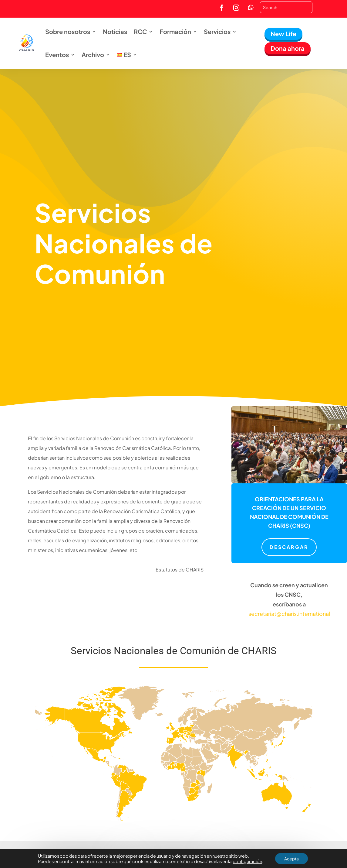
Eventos (57, 55)
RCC (140, 31)
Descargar (289, 547)
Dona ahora (288, 48)
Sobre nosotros (68, 31)
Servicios (217, 31)
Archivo (93, 55)
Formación (175, 31)
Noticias (115, 31)
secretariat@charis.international (289, 614)
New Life (283, 34)
